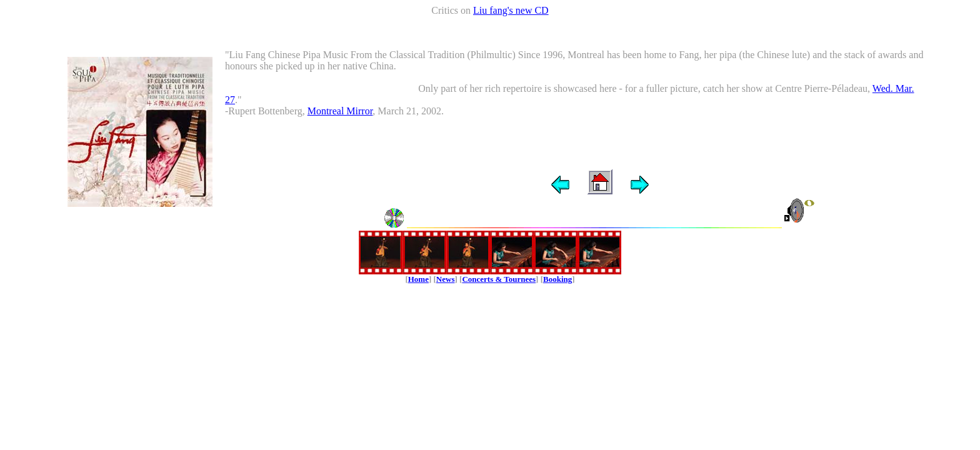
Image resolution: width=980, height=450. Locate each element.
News (446, 279)
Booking (557, 279)
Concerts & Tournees (499, 279)
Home (418, 279)
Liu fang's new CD (511, 10)
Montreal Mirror (340, 111)
